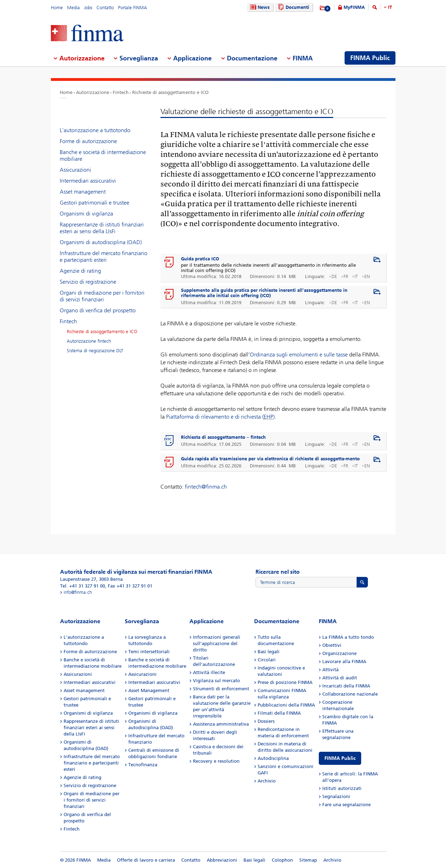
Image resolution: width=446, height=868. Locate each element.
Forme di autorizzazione (88, 141)
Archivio (267, 781)
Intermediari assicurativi (88, 181)
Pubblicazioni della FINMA (286, 705)
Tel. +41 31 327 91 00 (83, 586)
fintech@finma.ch (206, 487)
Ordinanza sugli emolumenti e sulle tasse (299, 355)
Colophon (282, 860)
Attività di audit (340, 678)
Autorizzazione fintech (89, 341)
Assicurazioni (75, 170)
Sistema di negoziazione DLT (95, 351)
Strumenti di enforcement (221, 689)
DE (334, 276)
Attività (330, 670)
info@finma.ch (78, 592)
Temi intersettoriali (149, 652)
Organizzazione (339, 653)
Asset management (83, 192)
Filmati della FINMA (279, 713)
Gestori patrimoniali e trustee (95, 203)
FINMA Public (340, 758)
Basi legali (269, 652)
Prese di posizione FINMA (285, 682)
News (259, 7)
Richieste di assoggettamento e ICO (170, 92)
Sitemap (308, 860)
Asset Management (149, 690)
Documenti (293, 7)
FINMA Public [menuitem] (370, 58)
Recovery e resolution (216, 761)
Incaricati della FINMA (346, 686)
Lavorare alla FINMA (344, 662)
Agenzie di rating (80, 271)
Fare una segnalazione (347, 805)
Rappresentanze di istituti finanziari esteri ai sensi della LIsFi (102, 228)
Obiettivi (332, 645)
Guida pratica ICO (200, 259)
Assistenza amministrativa (221, 724)
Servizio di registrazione (88, 282)
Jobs (88, 8)
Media (74, 8)
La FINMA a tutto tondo (348, 637)
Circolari (267, 660)
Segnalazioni (336, 796)
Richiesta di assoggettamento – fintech (223, 437)
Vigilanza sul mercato (216, 681)
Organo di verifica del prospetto (98, 310)
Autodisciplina (273, 758)
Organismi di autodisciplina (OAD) (101, 242)
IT (390, 7)
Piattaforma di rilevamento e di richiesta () (220, 417)
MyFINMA (354, 7)
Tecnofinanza (143, 765)
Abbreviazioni (222, 860)
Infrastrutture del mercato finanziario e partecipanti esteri (104, 256)
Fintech (121, 92)
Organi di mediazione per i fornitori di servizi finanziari (102, 296)
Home (57, 8)
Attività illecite (209, 672)
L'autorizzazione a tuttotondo (95, 130)
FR (346, 276)
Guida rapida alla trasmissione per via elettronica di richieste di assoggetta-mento (270, 459)
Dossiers (266, 721)
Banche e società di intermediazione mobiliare (103, 155)
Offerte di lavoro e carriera (146, 860)
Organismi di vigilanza (86, 214)
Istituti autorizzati (342, 788)
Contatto (105, 8)
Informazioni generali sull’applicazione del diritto (217, 643)
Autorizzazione (93, 92)
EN (367, 276)
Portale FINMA (133, 8)
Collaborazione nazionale (350, 694)
